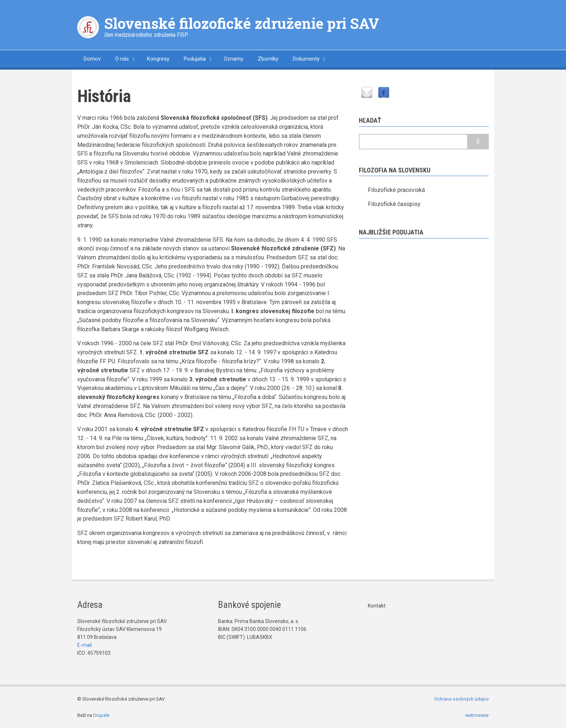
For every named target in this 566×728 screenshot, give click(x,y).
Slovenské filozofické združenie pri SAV (242, 23)
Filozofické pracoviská (396, 190)
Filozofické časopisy (394, 204)
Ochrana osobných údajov (461, 699)
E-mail (84, 645)
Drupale (101, 715)
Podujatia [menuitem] (195, 59)
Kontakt (377, 606)
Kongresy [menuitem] (158, 59)
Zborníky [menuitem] (268, 59)
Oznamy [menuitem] (234, 59)
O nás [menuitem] (122, 59)
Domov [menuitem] (92, 59)
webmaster (477, 715)
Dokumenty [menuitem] (306, 59)
